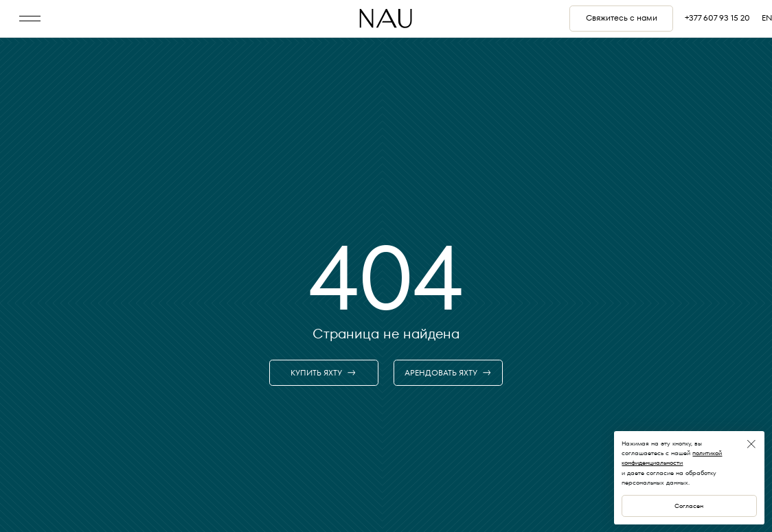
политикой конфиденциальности (672, 458)
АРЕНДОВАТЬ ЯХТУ (448, 373)
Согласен (689, 506)
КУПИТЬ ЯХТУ (323, 373)
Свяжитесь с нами (622, 18)
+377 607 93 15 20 (717, 18)
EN (767, 18)
